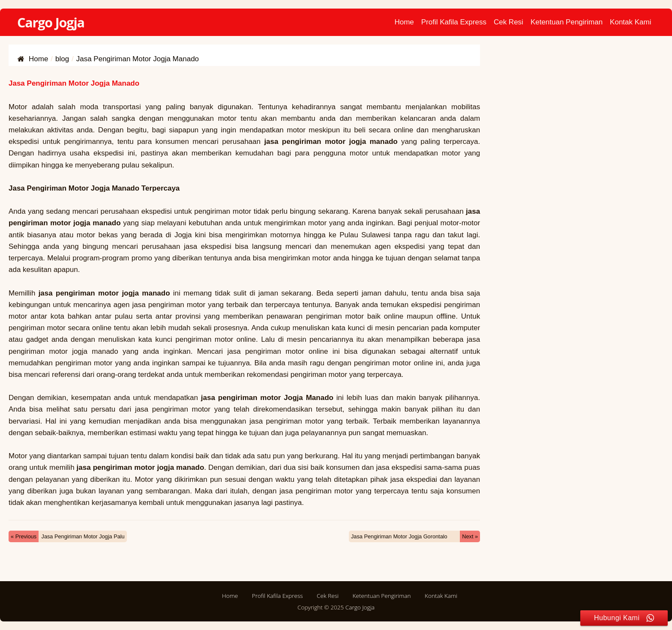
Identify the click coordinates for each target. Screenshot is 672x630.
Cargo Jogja (51, 22)
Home (404, 22)
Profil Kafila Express (454, 22)
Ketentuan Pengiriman (567, 22)
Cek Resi (508, 22)
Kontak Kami (630, 22)
